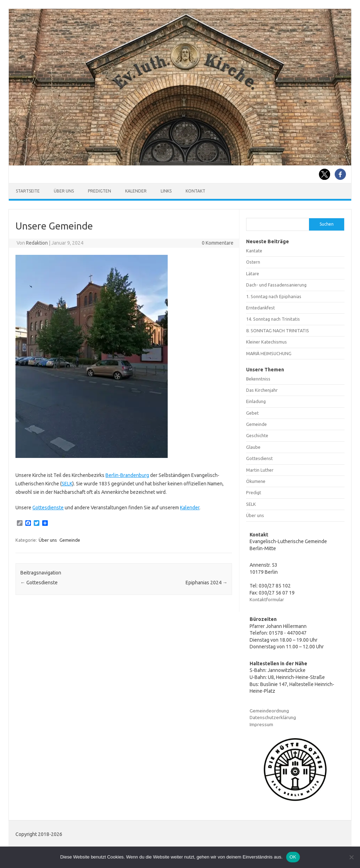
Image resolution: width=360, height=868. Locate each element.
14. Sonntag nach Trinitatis (273, 319)
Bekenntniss (258, 379)
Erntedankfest (261, 308)
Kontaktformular (267, 599)
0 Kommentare (218, 243)
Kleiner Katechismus (266, 342)
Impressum (261, 724)
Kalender (136, 191)
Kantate (254, 251)
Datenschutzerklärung (273, 717)
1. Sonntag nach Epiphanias (274, 296)
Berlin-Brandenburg (127, 475)
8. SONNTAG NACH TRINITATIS (278, 331)
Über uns (64, 191)
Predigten (99, 191)
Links (166, 191)
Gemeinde (70, 540)
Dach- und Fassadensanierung (276, 285)
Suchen (327, 224)
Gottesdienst (259, 458)
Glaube (253, 447)
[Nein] (351, 857)
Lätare (253, 273)
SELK (67, 484)
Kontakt (195, 191)
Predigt (254, 492)
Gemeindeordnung (269, 711)
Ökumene (256, 481)
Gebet (252, 413)
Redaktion (37, 243)
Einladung (256, 401)
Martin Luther (260, 470)
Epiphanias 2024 (207, 583)
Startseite (28, 191)
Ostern (253, 262)
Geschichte (257, 435)
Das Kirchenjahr (262, 390)
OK (293, 857)
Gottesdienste (48, 508)
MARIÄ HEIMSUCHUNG (269, 353)
